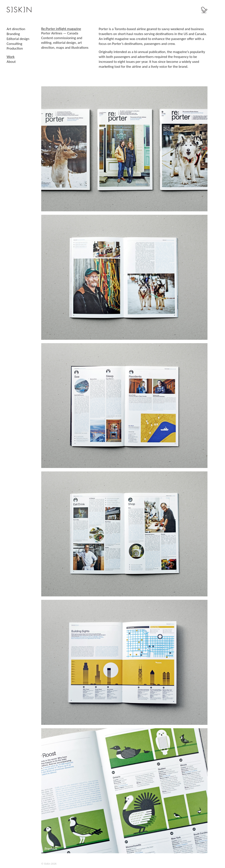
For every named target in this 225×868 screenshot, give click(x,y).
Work (11, 57)
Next (201, 849)
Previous (51, 849)
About (11, 62)
